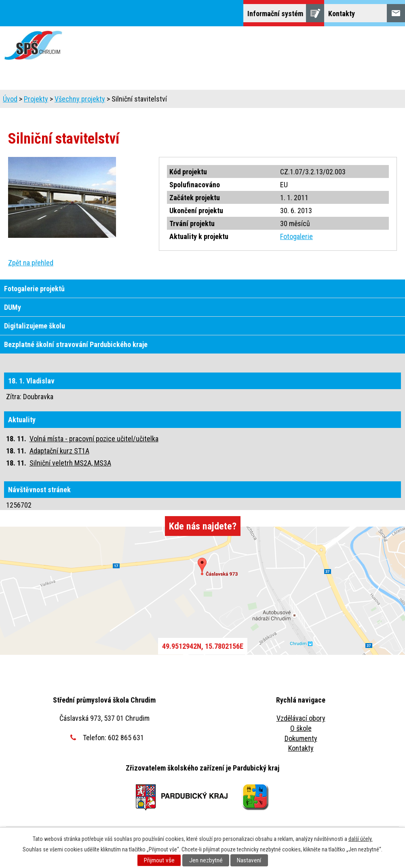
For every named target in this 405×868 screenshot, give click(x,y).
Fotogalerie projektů (34, 289)
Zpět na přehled (31, 263)
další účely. (361, 839)
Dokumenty (301, 738)
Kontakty (301, 748)
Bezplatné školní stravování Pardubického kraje (76, 344)
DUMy (13, 307)
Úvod (10, 99)
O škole (301, 728)
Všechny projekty (80, 99)
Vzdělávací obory (301, 718)
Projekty (36, 99)
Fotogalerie (296, 236)
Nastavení (249, 860)
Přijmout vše (159, 860)
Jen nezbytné (206, 860)
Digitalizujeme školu (35, 326)
